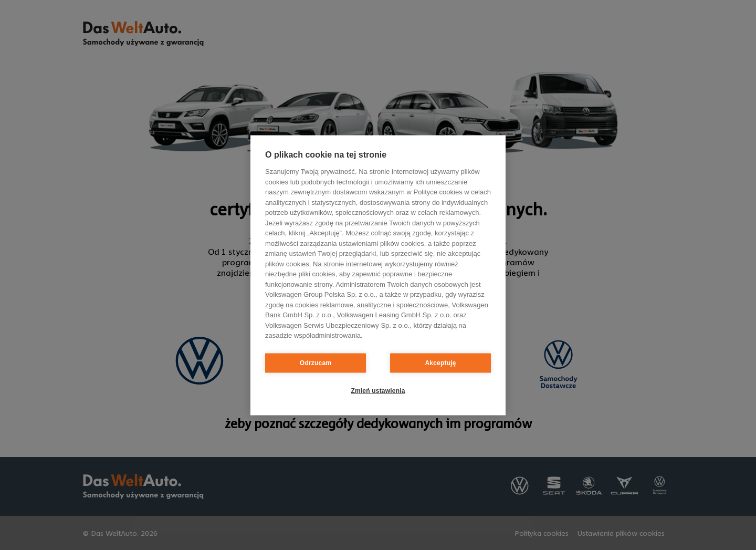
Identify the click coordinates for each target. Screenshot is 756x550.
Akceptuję (440, 363)
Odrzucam (316, 363)
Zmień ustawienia (378, 391)
